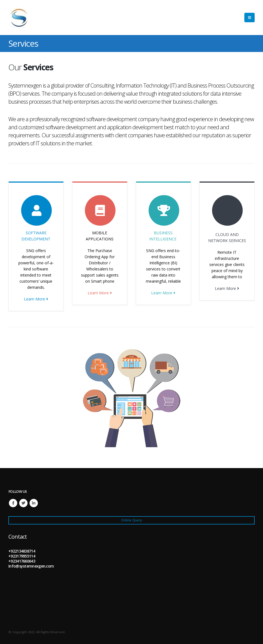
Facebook (13, 503)
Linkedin (34, 503)
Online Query (131, 520)
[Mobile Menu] (250, 18)
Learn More (36, 299)
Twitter (23, 503)
